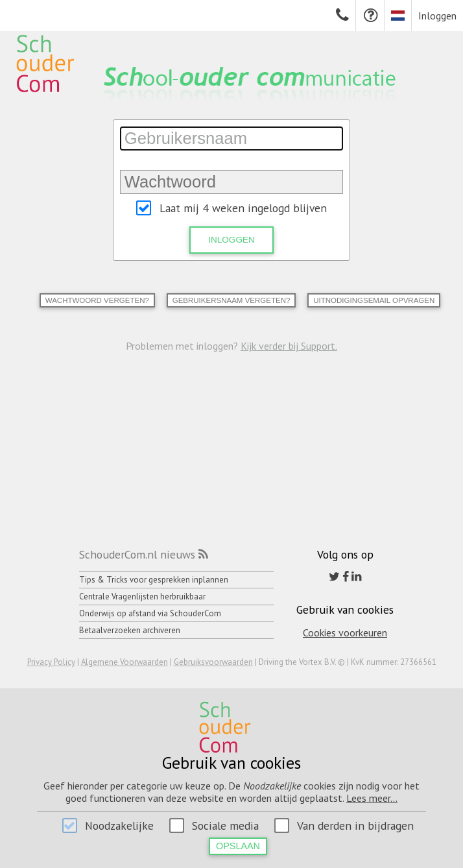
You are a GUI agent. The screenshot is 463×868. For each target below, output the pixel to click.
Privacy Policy (51, 662)
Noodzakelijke (119, 826)
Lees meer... (372, 798)
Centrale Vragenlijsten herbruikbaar (142, 597)
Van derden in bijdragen (355, 826)
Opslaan (238, 846)
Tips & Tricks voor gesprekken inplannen (154, 580)
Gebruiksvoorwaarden (213, 662)
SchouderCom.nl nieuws (137, 554)
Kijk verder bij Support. (289, 346)
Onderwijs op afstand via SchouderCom (150, 613)
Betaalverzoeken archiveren (130, 630)
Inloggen (437, 16)
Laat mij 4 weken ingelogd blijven (243, 208)
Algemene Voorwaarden (125, 662)
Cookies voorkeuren (345, 633)
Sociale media (225, 826)
